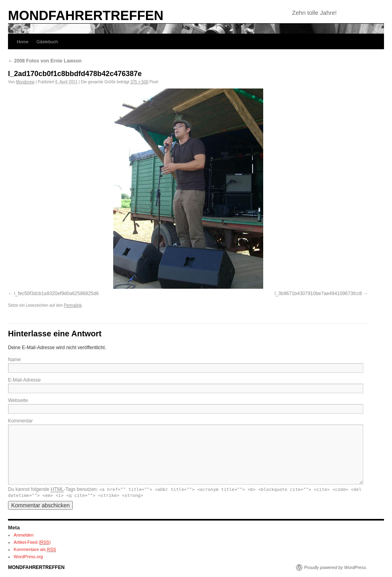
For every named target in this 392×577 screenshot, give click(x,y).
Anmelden (24, 535)
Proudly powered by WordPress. (336, 567)
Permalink (73, 305)
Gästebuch (47, 42)
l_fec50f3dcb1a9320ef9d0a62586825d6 (56, 294)
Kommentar (20, 421)
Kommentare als (35, 550)
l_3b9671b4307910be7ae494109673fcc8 (318, 294)
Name (14, 360)
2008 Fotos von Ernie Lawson (45, 61)
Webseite (18, 400)
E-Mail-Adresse (24, 380)
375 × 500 (139, 82)
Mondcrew (25, 82)
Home (23, 42)
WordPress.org (28, 557)
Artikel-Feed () (32, 542)
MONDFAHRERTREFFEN (86, 15)
